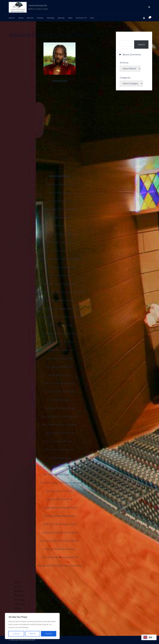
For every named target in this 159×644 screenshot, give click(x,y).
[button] (149, 7)
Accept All (49, 634)
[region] (32, 626)
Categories (125, 78)
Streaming (61, 18)
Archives (124, 63)
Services (21, 18)
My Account (80, 18)
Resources (30, 18)
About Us (12, 18)
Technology (50, 18)
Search (123, 38)
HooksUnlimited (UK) (38, 6)
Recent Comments (132, 55)
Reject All (32, 634)
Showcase (40, 18)
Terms (92, 18)
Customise (16, 634)
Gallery (70, 18)
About (17, 582)
